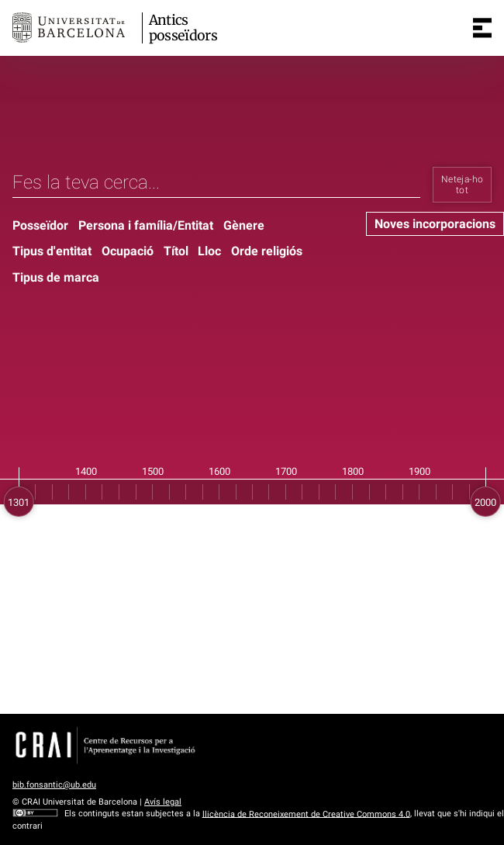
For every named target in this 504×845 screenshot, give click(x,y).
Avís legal (163, 802)
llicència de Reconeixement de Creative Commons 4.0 (306, 814)
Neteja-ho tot (462, 185)
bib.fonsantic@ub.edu (54, 785)
